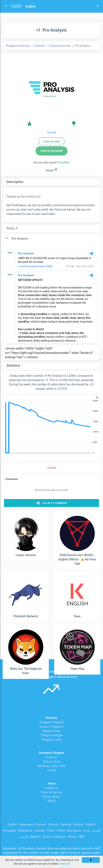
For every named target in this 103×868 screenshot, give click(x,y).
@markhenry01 (31, 196)
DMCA (51, 801)
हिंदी (81, 837)
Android (52, 757)
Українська (26, 824)
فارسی (24, 837)
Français (54, 824)
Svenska (40, 830)
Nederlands (25, 830)
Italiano (78, 824)
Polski (51, 830)
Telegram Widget (52, 735)
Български (74, 830)
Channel (40, 46)
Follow (51, 133)
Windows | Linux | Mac (52, 766)
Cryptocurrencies (60, 46)
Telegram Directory (18, 46)
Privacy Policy (51, 797)
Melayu (73, 837)
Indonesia (60, 837)
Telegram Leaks (51, 740)
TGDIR (16, 6)
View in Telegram (51, 151)
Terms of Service (52, 792)
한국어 (47, 837)
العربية (96, 830)
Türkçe (61, 830)
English (12, 824)
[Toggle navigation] (97, 6)
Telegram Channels (51, 722)
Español (90, 824)
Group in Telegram (51, 727)
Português (9, 830)
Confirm (64, 162)
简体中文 (35, 837)
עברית (87, 830)
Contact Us (51, 788)
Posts (11, 228)
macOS (51, 770)
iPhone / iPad (52, 762)
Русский (41, 824)
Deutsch (66, 824)
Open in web (51, 142)
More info (65, 864)
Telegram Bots (51, 731)
